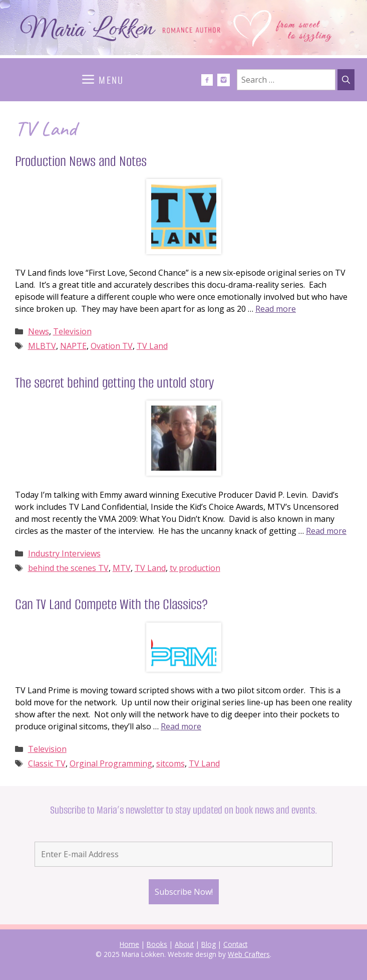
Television (72, 331)
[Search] (346, 80)
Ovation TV (112, 346)
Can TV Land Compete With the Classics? (111, 604)
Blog (209, 944)
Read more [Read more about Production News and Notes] (276, 309)
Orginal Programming (111, 763)
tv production (195, 568)
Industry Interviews (64, 553)
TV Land (152, 346)
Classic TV (47, 763)
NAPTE (73, 346)
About (184, 944)
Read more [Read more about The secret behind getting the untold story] (326, 531)
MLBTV (42, 346)
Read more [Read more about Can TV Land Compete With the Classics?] (181, 726)
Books (157, 944)
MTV (122, 568)
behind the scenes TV (68, 568)
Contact (235, 944)
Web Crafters (249, 954)
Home (129, 944)
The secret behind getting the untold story (114, 383)
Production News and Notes (81, 161)
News (39, 331)
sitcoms (170, 763)
